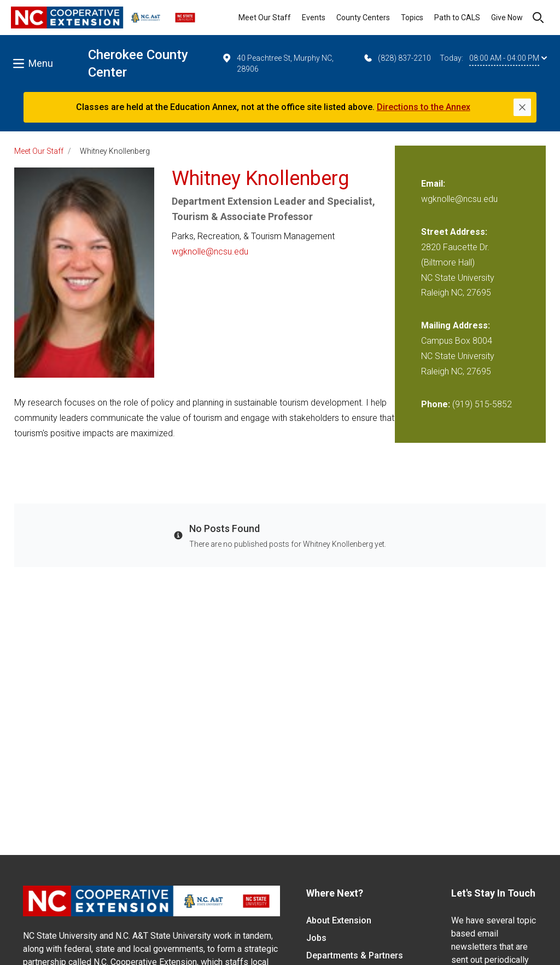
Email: (433, 184)
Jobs (316, 938)
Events (314, 18)
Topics (412, 18)
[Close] (522, 107)
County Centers (363, 18)
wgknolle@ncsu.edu (210, 252)
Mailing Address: (456, 325)
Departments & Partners (355, 955)
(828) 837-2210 (397, 58)
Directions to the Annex (424, 107)
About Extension (339, 920)
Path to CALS (457, 18)
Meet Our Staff (265, 18)
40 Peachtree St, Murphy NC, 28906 (277, 63)
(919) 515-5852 (482, 404)
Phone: (436, 404)
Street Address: (454, 232)
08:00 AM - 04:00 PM (508, 58)
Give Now (507, 18)
